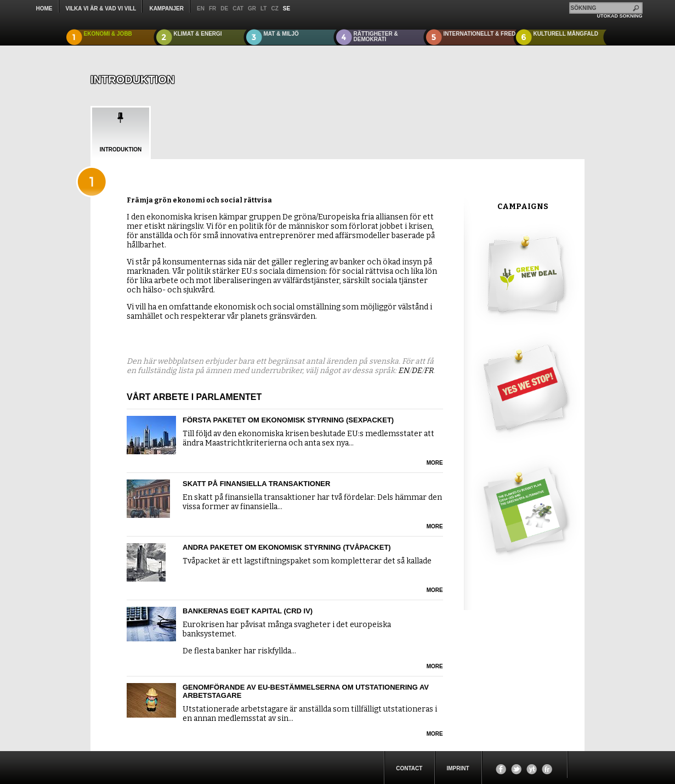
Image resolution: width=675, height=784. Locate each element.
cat (238, 9)
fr (212, 9)
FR (429, 371)
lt (263, 9)
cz (274, 9)
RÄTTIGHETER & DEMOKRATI (376, 36)
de (224, 9)
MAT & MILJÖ (281, 34)
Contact (409, 768)
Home (44, 9)
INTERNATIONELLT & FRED (480, 34)
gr (252, 9)
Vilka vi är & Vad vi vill (101, 9)
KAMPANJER (166, 9)
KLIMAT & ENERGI (198, 34)
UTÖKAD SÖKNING (620, 16)
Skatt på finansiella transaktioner (256, 484)
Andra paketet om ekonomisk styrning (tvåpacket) (287, 547)
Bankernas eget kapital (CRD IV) (248, 611)
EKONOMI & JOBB (108, 34)
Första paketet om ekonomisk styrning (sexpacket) (288, 420)
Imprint (458, 768)
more (435, 463)
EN (404, 371)
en (201, 9)
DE (416, 371)
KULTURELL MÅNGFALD (566, 34)
